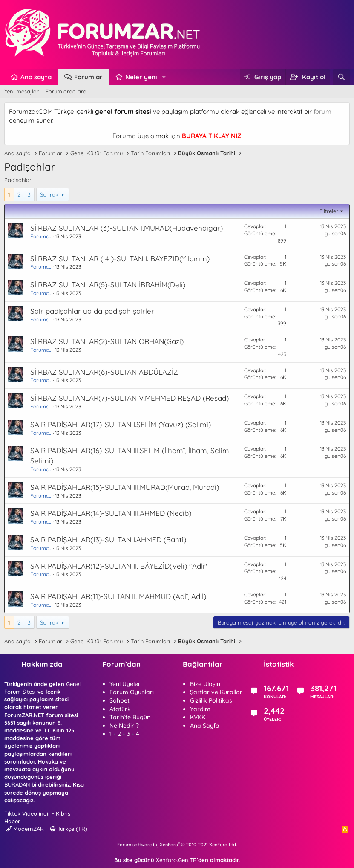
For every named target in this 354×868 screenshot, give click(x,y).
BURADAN (17, 784)
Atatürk (120, 709)
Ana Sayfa (205, 726)
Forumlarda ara (66, 91)
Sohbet (119, 700)
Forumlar (88, 77)
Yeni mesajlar (22, 91)
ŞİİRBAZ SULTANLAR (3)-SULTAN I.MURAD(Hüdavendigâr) (127, 228)
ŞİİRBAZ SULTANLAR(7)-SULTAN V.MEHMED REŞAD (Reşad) (130, 398)
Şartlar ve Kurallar (216, 692)
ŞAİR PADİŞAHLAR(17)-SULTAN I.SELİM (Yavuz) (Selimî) (121, 424)
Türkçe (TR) (69, 829)
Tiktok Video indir (27, 813)
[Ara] (341, 77)
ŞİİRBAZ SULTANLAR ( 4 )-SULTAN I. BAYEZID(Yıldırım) (120, 259)
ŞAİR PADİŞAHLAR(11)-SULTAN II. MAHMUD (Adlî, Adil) (118, 596)
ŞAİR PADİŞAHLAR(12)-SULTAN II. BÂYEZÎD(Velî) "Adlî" (119, 566)
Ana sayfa (36, 77)
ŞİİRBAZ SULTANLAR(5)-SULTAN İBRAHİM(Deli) (108, 285)
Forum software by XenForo (177, 845)
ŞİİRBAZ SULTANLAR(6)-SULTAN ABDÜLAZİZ (104, 372)
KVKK (198, 717)
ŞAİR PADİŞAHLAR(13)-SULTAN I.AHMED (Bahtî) (108, 540)
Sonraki (50, 194)
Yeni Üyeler (125, 684)
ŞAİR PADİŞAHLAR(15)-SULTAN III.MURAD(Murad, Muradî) (125, 487)
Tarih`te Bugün (130, 717)
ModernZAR (25, 829)
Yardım (200, 709)
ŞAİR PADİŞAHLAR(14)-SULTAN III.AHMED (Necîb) (111, 513)
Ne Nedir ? (124, 726)
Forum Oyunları (132, 692)
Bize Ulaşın (205, 684)
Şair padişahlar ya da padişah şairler (92, 311)
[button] (164, 77)
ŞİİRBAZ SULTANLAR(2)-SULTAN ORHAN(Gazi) (107, 341)
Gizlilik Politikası (212, 700)
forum (322, 111)
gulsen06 (335, 233)
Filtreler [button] (329, 211)
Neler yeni (141, 77)
